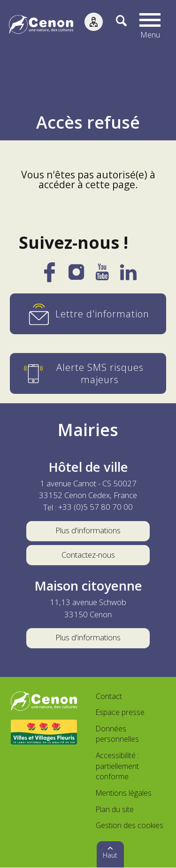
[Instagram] (77, 276)
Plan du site (115, 810)
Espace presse (120, 713)
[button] (150, 26)
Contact (109, 697)
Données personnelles (117, 734)
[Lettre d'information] (88, 314)
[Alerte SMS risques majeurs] (88, 374)
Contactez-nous (88, 555)
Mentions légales (124, 793)
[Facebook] (49, 277)
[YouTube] (102, 276)
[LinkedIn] (129, 276)
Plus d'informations (88, 531)
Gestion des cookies (130, 826)
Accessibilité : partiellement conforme (117, 766)
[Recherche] (115, 26)
